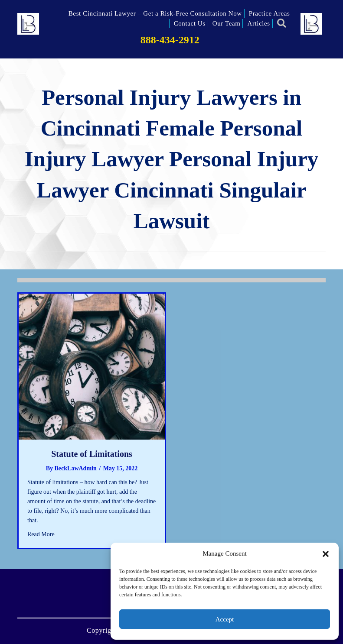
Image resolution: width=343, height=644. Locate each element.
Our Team (227, 23)
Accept (225, 619)
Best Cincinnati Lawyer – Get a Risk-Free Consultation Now (155, 13)
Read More (41, 534)
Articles (258, 23)
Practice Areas (269, 13)
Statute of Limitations (92, 454)
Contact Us (190, 23)
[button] (326, 554)
